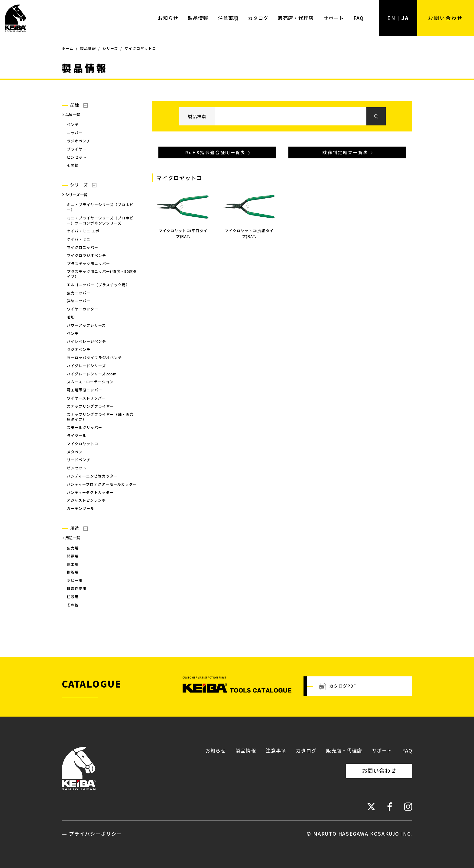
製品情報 (198, 18)
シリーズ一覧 (76, 194)
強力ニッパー (79, 293)
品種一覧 (73, 114)
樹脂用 (73, 572)
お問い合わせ (445, 18)
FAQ (359, 18)
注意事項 (228, 18)
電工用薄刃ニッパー (84, 390)
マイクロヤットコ (83, 444)
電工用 (73, 564)
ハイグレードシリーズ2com (92, 374)
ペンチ (73, 125)
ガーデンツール (81, 508)
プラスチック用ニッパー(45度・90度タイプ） (102, 274)
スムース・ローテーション (90, 382)
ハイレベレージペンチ (86, 341)
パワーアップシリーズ (86, 325)
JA (405, 18)
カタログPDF (338, 686)
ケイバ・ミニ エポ (83, 231)
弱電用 (73, 556)
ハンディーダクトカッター (90, 492)
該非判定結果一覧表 (345, 153)
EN (391, 18)
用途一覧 (73, 538)
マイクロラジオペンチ (86, 255)
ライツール (77, 435)
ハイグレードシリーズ (86, 366)
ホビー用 (75, 580)
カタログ (258, 18)
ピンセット (77, 157)
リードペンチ (79, 460)
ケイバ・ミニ (79, 239)
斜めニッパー (79, 301)
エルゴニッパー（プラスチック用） (98, 285)
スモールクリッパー (84, 427)
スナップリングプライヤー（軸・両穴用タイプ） (100, 417)
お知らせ (168, 18)
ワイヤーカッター (83, 309)
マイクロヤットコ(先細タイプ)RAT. (249, 233)
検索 (376, 117)
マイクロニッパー (83, 247)
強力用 (73, 548)
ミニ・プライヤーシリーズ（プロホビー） (100, 207)
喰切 (71, 317)
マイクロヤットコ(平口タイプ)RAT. (183, 233)
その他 (73, 165)
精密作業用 (77, 588)
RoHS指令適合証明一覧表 (215, 153)
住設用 (73, 596)
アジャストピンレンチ (86, 500)
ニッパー (75, 133)
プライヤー (77, 149)
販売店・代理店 (296, 18)
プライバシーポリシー (96, 834)
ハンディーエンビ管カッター (92, 476)
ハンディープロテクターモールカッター (102, 484)
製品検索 (197, 116)
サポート (334, 18)
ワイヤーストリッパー (86, 398)
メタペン (75, 452)
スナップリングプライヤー (90, 406)
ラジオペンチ (79, 141)
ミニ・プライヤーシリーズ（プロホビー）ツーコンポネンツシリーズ (100, 220)
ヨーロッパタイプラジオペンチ (94, 357)
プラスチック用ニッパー (88, 263)
